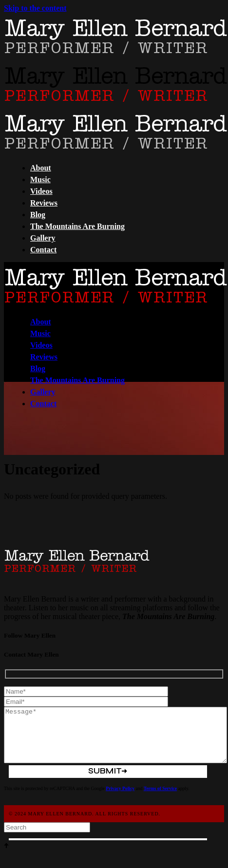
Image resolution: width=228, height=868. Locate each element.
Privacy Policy (120, 788)
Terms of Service (160, 788)
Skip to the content (35, 8)
